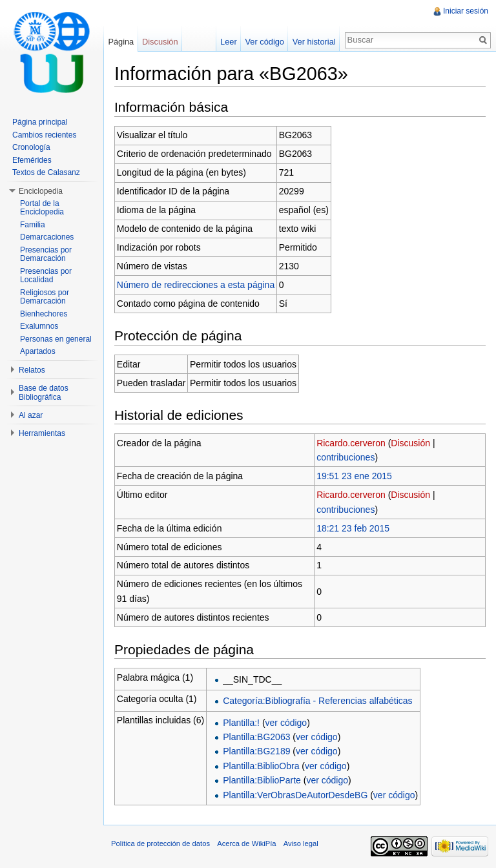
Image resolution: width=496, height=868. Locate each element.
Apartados (38, 351)
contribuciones (346, 457)
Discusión (410, 443)
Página (121, 42)
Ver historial (314, 42)
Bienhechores (44, 314)
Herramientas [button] (42, 433)
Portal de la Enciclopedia (42, 208)
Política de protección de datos (160, 843)
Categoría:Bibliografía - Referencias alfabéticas (317, 701)
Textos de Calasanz (46, 172)
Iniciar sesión (466, 11)
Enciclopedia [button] (41, 191)
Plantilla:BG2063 (256, 737)
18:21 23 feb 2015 (353, 528)
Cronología (31, 147)
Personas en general (56, 339)
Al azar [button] (31, 415)
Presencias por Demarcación (46, 254)
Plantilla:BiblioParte (262, 780)
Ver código (264, 42)
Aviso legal (301, 843)
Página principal (40, 122)
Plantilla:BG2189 (256, 751)
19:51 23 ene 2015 (354, 476)
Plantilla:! (241, 723)
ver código (286, 723)
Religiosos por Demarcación (45, 297)
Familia (33, 225)
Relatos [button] (32, 370)
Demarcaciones (47, 237)
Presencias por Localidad (46, 276)
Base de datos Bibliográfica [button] (44, 393)
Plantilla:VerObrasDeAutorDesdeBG (295, 795)
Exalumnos (39, 326)
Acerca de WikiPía (246, 843)
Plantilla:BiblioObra (261, 766)
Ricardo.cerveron (351, 443)
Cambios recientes (44, 135)
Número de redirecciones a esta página (196, 285)
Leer (229, 42)
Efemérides (32, 160)
